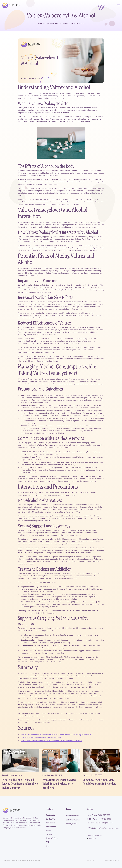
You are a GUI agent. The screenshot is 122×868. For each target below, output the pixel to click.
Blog (48, 846)
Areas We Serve (52, 839)
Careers (49, 835)
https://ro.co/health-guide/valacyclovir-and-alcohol (41, 737)
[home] (12, 6)
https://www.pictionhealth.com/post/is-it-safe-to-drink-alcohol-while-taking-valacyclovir (56, 735)
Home (48, 831)
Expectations (51, 827)
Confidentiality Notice (112, 861)
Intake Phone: (98, 815)
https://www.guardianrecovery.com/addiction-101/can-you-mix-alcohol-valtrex (51, 740)
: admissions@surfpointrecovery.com (103, 828)
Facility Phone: (99, 819)
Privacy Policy (92, 861)
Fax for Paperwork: (100, 823)
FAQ (47, 842)
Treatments (50, 815)
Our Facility (50, 819)
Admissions (50, 823)
